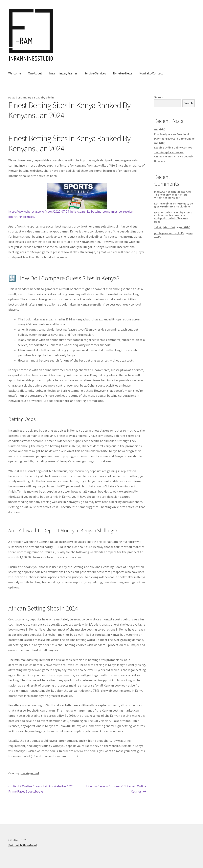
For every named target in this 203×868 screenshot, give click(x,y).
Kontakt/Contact (151, 73)
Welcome (15, 73)
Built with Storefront (23, 845)
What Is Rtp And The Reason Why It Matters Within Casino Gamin (172, 195)
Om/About (35, 73)
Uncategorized (30, 773)
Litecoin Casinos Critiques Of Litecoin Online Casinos (116, 789)
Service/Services (95, 73)
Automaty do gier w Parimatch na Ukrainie (174, 205)
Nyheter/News (123, 73)
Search (159, 97)
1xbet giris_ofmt (165, 227)
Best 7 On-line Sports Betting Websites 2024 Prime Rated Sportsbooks (41, 789)
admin (50, 97)
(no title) (160, 129)
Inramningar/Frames (63, 73)
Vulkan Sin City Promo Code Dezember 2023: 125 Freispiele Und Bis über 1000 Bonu (173, 217)
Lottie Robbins (163, 203)
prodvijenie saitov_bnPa (169, 233)
